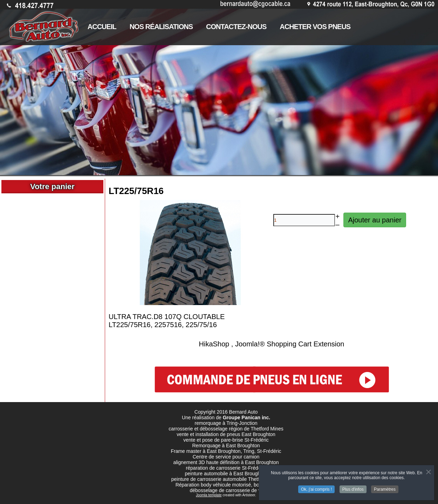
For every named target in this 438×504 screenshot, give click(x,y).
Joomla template (209, 495)
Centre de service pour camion (226, 457)
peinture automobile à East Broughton (226, 474)
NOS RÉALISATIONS (161, 27)
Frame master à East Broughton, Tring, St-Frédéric (226, 451)
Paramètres (385, 488)
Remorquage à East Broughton (226, 446)
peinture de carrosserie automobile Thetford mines (226, 479)
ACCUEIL (102, 27)
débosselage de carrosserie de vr (226, 490)
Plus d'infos (353, 488)
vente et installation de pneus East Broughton (226, 434)
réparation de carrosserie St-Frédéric (226, 468)
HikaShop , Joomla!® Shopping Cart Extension (272, 344)
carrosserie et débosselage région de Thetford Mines (226, 429)
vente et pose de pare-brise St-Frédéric (226, 440)
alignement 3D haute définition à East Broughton (226, 462)
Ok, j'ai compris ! (316, 488)
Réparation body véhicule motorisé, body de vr (226, 485)
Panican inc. (256, 417)
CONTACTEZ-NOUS (236, 27)
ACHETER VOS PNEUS (315, 27)
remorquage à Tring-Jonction (226, 423)
